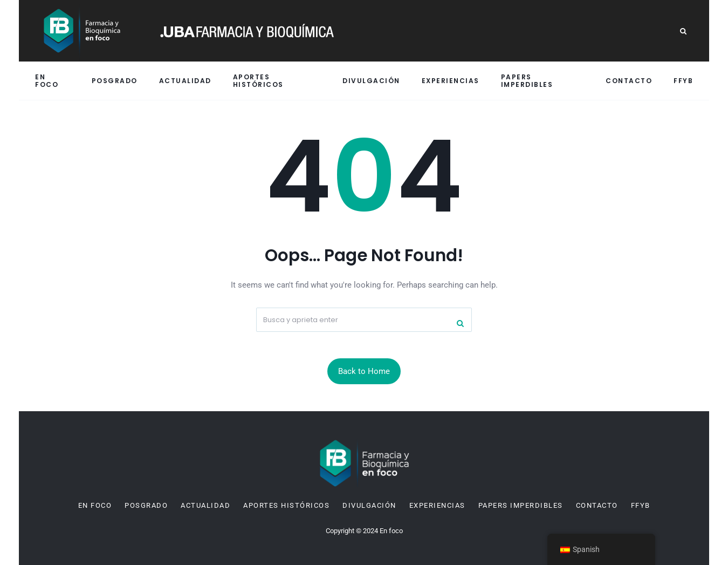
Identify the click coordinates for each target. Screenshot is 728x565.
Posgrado (115, 81)
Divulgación (371, 81)
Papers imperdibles (527, 80)
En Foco (47, 80)
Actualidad (185, 81)
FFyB (683, 81)
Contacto (629, 81)
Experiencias (451, 81)
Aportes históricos (258, 80)
